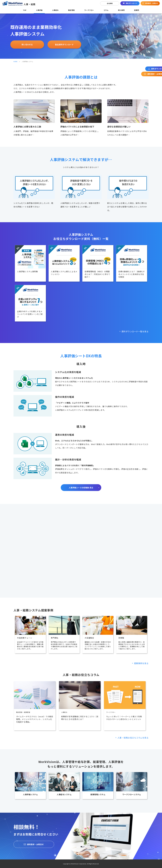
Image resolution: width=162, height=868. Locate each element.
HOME (15, 61)
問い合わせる (27, 45)
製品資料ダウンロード (64, 45)
